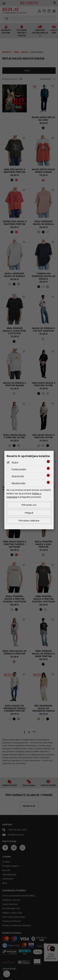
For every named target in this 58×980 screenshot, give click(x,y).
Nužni (15, 463)
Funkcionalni (19, 469)
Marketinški (19, 483)
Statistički (18, 476)
